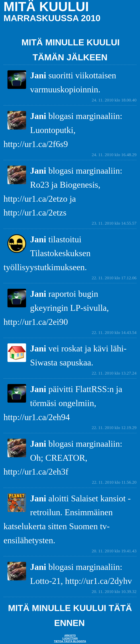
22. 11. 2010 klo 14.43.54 (114, 332)
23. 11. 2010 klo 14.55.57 (114, 223)
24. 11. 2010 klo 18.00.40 (114, 100)
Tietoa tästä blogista (70, 641)
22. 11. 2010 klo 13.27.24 (114, 373)
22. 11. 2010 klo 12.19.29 (114, 428)
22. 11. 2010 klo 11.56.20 (114, 482)
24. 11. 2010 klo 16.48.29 (114, 155)
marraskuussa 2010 (52, 18)
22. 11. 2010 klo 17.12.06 (114, 278)
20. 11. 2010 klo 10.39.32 (114, 592)
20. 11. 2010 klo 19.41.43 (114, 551)
